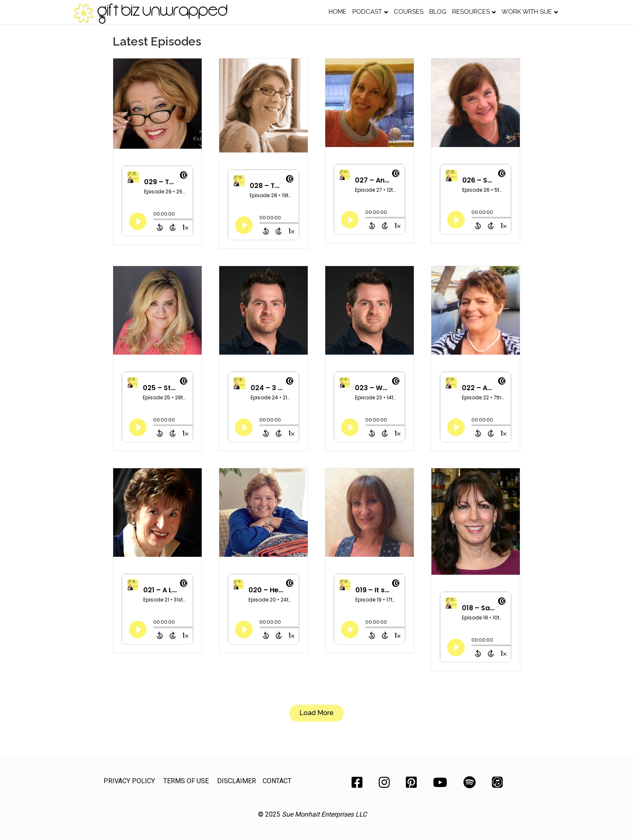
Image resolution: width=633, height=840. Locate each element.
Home (338, 12)
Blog (438, 12)
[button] (316, 713)
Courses (409, 12)
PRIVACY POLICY (129, 781)
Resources (471, 12)
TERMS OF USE (186, 781)
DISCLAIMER (237, 781)
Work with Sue (527, 12)
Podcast (367, 12)
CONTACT (277, 781)
